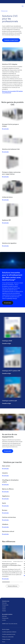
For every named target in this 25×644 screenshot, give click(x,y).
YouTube (4, 611)
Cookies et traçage (6, 639)
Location (4, 607)
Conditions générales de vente (9, 634)
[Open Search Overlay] (19, 6)
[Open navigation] (23, 6)
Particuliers (4, 603)
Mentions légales (6, 629)
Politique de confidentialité (8, 637)
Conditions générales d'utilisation (9, 632)
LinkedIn (4, 609)
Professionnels (4, 11)
